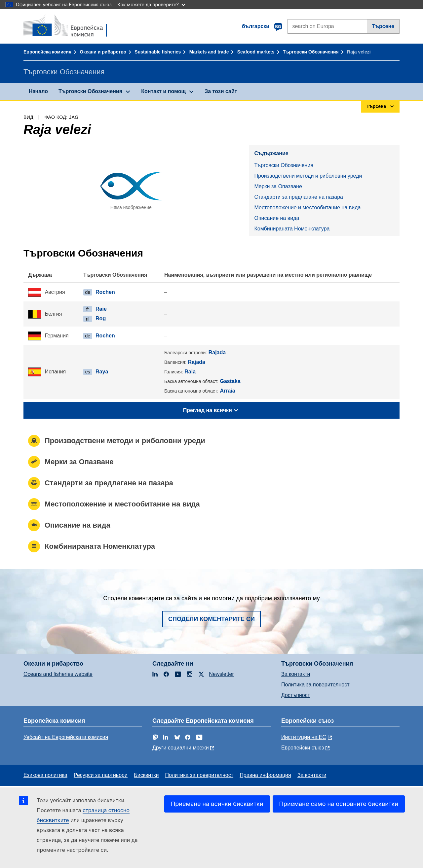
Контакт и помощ (163, 91)
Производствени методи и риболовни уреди (308, 176)
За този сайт (221, 91)
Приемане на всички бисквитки (217, 804)
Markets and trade (209, 52)
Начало (38, 91)
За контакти (296, 674)
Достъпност (296, 695)
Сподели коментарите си (211, 619)
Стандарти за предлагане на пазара (298, 197)
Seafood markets (256, 52)
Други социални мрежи (181, 748)
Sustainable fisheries (158, 52)
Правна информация (265, 775)
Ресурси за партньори (101, 775)
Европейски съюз (303, 748)
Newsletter (221, 674)
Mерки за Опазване (278, 186)
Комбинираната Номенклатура (292, 229)
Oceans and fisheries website (58, 674)
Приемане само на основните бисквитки (339, 804)
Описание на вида (277, 218)
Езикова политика (45, 775)
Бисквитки (146, 775)
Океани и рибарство (103, 52)
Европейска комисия (47, 52)
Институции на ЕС (304, 737)
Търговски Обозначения (311, 52)
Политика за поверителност (315, 685)
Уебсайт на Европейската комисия (66, 737)
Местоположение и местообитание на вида (307, 208)
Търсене (383, 26)
